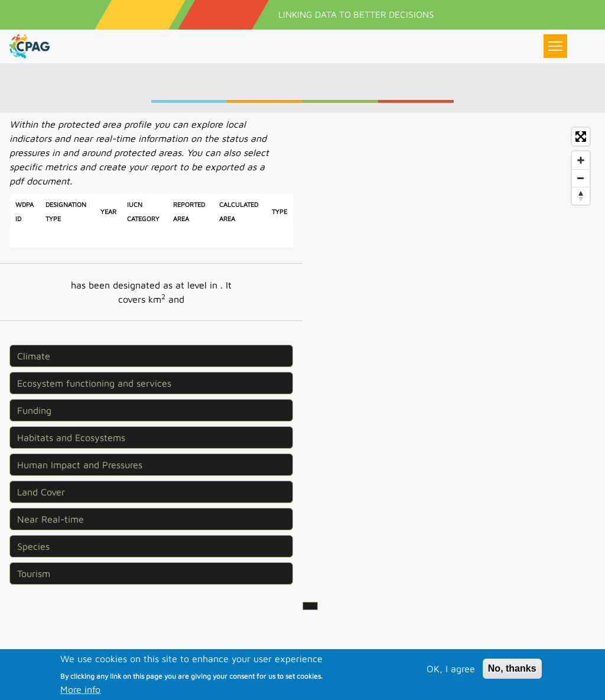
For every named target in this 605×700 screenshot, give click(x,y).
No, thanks (512, 684)
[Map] (454, 307)
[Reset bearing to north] (581, 196)
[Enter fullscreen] (581, 137)
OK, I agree (451, 685)
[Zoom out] (581, 178)
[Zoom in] (581, 160)
